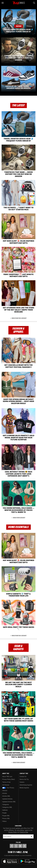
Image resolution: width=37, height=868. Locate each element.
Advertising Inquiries (26, 785)
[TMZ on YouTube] (20, 846)
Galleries (5, 810)
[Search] (34, 3)
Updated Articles (7, 799)
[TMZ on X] (16, 846)
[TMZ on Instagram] (24, 846)
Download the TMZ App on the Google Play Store (28, 861)
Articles (5, 793)
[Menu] (3, 3)
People (4, 813)
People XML (6, 816)
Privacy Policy (13, 832)
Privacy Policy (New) (9, 779)
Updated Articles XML (9, 802)
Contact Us (23, 777)
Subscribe (32, 836)
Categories (6, 804)
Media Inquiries (24, 788)
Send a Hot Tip (24, 779)
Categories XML (7, 807)
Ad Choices (6, 785)
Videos (4, 821)
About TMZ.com (7, 777)
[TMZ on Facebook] (12, 846)
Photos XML (6, 818)
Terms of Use (6, 782)
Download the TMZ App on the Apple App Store (10, 861)
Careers (22, 782)
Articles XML (6, 796)
